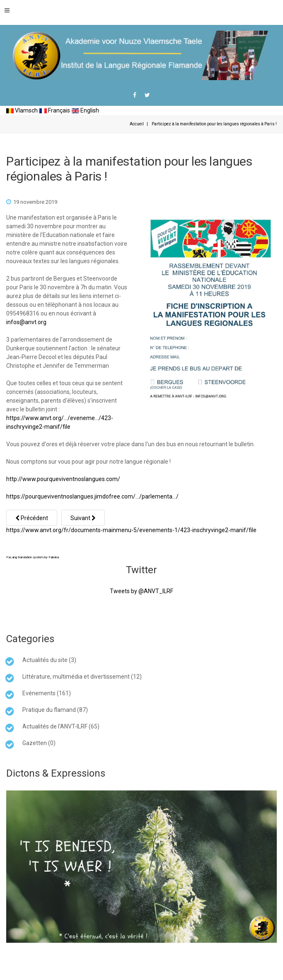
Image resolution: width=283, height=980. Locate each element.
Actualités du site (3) (49, 660)
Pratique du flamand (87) (55, 710)
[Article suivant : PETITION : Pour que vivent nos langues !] (83, 518)
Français (55, 110)
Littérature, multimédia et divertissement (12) (82, 677)
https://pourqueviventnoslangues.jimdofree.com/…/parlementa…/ (92, 496)
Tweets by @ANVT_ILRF (141, 591)
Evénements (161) (47, 693)
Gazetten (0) (39, 743)
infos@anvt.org (26, 322)
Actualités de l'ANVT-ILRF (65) (61, 726)
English (85, 110)
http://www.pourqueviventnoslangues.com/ (63, 479)
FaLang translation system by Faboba (33, 557)
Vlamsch (22, 110)
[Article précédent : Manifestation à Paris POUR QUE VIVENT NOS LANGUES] (32, 518)
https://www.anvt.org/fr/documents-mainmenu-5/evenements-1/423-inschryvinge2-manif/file (131, 530)
